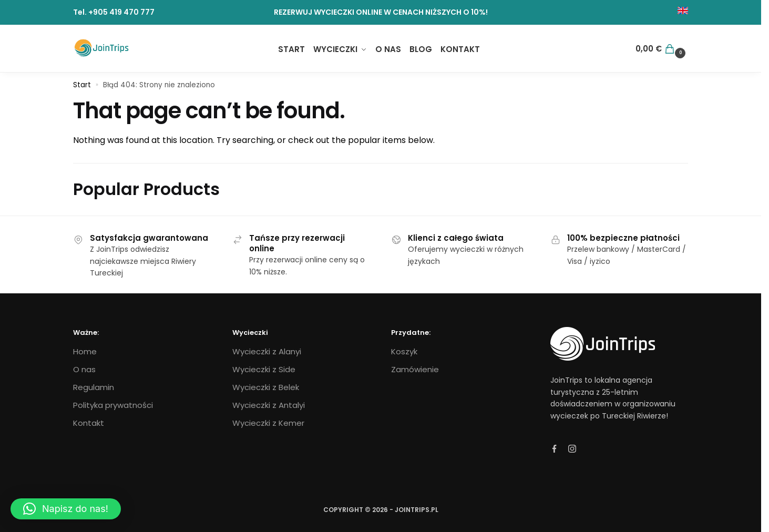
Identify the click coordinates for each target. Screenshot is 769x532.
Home (85, 351)
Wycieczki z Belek (266, 387)
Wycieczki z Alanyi (267, 351)
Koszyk (404, 351)
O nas (84, 369)
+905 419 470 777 (121, 12)
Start (82, 85)
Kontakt (89, 423)
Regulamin (94, 387)
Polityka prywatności (113, 405)
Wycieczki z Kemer (268, 423)
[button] (66, 509)
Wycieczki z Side (264, 369)
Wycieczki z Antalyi (269, 405)
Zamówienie (415, 369)
